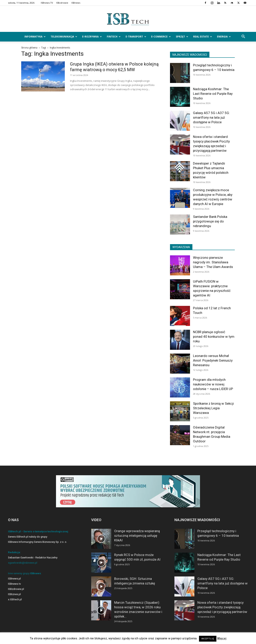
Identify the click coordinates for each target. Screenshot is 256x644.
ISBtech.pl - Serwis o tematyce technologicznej (38, 531)
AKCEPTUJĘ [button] (208, 639)
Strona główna (29, 48)
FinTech (114, 37)
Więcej (222, 638)
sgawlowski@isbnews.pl (23, 563)
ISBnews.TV (47, 3)
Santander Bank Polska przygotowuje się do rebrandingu (210, 221)
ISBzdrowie (62, 3)
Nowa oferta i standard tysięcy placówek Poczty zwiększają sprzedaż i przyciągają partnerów (222, 607)
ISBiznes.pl (14, 594)
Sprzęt (182, 37)
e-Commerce (161, 37)
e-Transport (136, 37)
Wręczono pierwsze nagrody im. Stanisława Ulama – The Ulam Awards (213, 262)
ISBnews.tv (14, 584)
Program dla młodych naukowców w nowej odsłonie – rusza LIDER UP (213, 384)
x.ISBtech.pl (15, 599)
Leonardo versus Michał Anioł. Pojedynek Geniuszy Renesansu (213, 360)
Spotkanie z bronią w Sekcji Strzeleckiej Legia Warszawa (213, 408)
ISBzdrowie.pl (16, 589)
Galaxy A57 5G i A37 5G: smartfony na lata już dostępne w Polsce (211, 117)
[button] (243, 37)
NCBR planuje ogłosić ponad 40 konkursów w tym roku (214, 337)
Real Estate (203, 37)
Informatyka (35, 37)
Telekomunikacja (64, 37)
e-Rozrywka (92, 37)
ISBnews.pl (14, 579)
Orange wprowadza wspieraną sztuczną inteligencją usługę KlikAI (137, 536)
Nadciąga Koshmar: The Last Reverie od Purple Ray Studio (213, 94)
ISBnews (76, 3)
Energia (224, 37)
